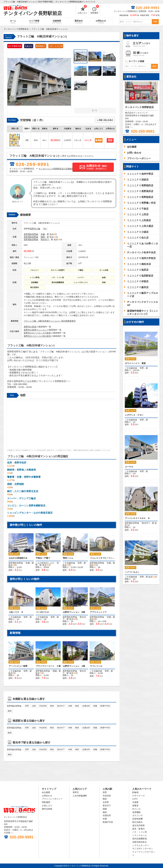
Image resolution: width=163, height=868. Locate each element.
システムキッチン (141, 845)
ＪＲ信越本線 (69, 563)
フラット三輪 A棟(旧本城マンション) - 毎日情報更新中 (50, 321)
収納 (104, 282)
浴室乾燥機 (137, 819)
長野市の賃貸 (30, 327)
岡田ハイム (68, 558)
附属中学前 (105, 706)
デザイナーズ (138, 796)
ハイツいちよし (132, 572)
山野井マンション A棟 (74, 666)
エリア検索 (34, 22)
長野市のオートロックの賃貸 (37, 333)
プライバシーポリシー (52, 799)
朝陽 (55, 671)
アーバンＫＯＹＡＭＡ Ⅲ (137, 518)
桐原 (43, 237)
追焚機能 (35, 282)
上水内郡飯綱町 (80, 796)
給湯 (104, 277)
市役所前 (43, 706)
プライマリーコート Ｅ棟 (48, 666)
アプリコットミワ (98, 612)
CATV (135, 799)
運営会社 (79, 22)
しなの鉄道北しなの (45, 563)
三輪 (38, 229)
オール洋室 (104, 270)
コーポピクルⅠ (42, 612)
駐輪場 (135, 792)
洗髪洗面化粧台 (140, 842)
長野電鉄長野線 (31, 234)
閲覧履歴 (95, 10)
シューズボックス (81, 282)
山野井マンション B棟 (74, 612)
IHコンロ (136, 809)
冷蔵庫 (135, 802)
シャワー (81, 277)
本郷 (43, 234)
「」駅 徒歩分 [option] (21, 551)
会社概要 (46, 792)
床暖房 (135, 806)
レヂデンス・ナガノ (134, 415)
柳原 (10, 711)
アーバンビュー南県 (18, 666)
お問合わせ (101, 22)
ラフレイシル (96, 666)
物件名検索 (47, 809)
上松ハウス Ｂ (16, 612)
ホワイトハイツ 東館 (135, 363)
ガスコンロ (137, 815)
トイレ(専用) (35, 277)
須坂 (34, 706)
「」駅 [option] (21, 604)
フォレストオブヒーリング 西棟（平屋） (102, 558)
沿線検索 (57, 22)
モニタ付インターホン (143, 849)
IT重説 (81, 270)
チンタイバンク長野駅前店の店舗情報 (56, 169)
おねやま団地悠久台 (18, 558)
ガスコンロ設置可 (58, 270)
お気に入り (82, 10)
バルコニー (35, 270)
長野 (80, 563)
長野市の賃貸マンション (35, 330)
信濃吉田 (86, 706)
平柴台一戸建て (43, 558)
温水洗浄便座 (138, 825)
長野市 (33, 229)
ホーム (13, 22)
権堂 (52, 706)
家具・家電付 (138, 829)
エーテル (129, 467)
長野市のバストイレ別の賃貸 (37, 336)
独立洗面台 (35, 287)
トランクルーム (140, 835)
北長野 (106, 802)
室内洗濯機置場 (58, 282)
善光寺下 (45, 240)
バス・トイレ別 (58, 277)
